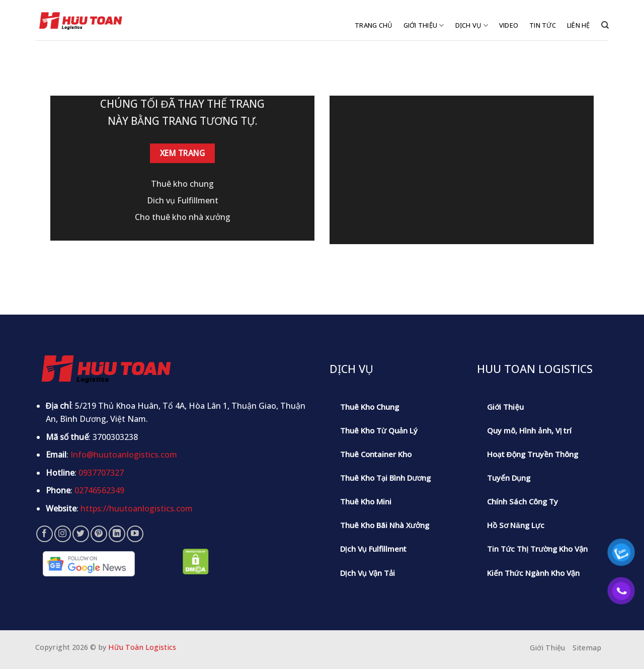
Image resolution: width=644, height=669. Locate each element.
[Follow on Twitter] (81, 534)
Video (509, 25)
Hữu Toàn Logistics (142, 647)
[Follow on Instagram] (63, 534)
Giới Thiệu (424, 25)
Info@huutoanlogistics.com (124, 455)
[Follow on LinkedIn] (117, 534)
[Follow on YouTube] (135, 534)
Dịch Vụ (472, 25)
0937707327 (101, 473)
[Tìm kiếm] (605, 25)
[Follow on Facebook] (45, 534)
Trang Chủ (373, 25)
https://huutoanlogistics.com (137, 508)
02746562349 (99, 490)
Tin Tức (543, 25)
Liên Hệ (579, 25)
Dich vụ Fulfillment (183, 200)
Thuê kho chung (182, 184)
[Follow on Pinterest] (99, 534)
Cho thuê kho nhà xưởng (183, 217)
